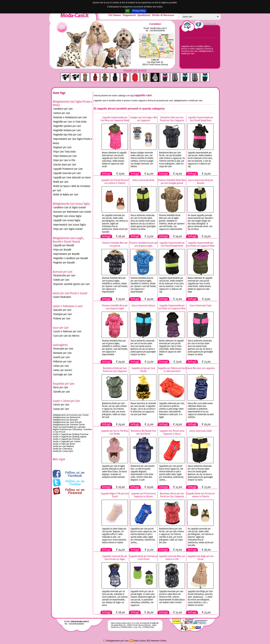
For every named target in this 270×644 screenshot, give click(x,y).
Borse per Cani (61, 387)
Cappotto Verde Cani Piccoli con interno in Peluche (201, 495)
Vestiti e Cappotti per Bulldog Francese (71, 434)
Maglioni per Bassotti (64, 263)
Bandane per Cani (63, 353)
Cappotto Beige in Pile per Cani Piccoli (115, 495)
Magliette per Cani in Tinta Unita (70, 122)
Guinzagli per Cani (63, 374)
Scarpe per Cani (61, 409)
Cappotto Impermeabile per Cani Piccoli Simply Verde (172, 244)
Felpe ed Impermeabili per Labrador (69, 427)
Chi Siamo (115, 15)
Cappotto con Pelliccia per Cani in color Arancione (172, 370)
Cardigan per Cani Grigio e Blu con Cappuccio (143, 119)
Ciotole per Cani (61, 280)
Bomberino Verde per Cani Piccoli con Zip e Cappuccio (115, 370)
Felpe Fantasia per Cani (65, 156)
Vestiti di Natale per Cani (66, 194)
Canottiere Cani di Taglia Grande (70, 207)
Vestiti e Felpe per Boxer (64, 444)
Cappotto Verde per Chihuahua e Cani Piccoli (143, 558)
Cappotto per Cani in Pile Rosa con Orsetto (115, 432)
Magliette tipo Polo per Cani (67, 135)
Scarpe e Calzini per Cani (66, 401)
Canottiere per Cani (63, 109)
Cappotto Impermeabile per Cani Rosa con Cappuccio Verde (115, 119)
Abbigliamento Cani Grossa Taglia (71, 204)
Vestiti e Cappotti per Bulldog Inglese (70, 437)
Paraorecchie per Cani (64, 275)
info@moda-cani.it (158, 28)
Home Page (59, 93)
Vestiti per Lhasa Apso (63, 451)
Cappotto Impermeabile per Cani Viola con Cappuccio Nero (172, 307)
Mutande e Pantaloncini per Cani (70, 117)
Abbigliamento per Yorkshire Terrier (69, 425)
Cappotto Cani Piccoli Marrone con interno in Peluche (115, 181)
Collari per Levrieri (63, 370)
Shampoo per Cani (63, 314)
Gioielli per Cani (62, 357)
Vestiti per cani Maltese (63, 446)
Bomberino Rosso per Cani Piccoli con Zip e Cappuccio (172, 495)
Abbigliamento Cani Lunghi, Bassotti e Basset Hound (68, 240)
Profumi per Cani (62, 318)
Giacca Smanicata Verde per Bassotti (201, 181)
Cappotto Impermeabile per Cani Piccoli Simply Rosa (201, 119)
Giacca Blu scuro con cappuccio (201, 368)
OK (128, 11)
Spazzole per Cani (62, 310)
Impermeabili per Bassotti (66, 254)
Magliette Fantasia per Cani (67, 130)
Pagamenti (129, 15)
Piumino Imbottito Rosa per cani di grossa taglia (115, 307)
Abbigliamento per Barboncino (67, 417)
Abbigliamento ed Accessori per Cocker (71, 415)
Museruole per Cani (63, 349)
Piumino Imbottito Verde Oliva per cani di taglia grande (172, 181)
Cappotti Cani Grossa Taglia (67, 220)
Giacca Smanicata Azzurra (143, 305)
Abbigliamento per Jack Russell (67, 422)
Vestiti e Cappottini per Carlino (67, 442)
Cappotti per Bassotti (64, 245)
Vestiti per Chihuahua (63, 449)
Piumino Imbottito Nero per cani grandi (115, 244)
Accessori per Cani (63, 272)
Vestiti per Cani (61, 182)
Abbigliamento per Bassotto (65, 420)
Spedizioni (144, 15)
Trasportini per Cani (63, 384)
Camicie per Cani (62, 113)
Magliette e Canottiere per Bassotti (71, 258)
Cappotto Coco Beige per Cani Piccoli (201, 558)
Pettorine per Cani (63, 362)
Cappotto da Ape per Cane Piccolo (143, 370)
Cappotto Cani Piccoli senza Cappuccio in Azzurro (143, 495)
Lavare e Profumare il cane (68, 306)
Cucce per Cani (61, 328)
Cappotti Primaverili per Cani (68, 169)
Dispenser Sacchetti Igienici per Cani (72, 284)
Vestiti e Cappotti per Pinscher (67, 439)
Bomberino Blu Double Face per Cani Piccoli (143, 432)
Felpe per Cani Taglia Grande (68, 229)
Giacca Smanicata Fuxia (201, 305)
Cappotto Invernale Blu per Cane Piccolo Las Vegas (115, 558)
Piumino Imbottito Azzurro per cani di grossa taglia (143, 244)
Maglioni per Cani (62, 147)
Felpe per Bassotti (62, 250)
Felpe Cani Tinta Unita (64, 152)
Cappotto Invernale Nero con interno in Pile (172, 558)
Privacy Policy (139, 11)
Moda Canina (138, 641)
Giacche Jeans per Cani (65, 165)
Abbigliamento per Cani (116, 641)
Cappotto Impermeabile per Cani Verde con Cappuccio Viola (201, 244)
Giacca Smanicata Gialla (201, 431)
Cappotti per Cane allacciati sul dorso (72, 177)
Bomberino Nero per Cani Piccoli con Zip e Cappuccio (172, 119)
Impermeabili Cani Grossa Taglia (70, 225)
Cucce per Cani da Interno (66, 336)
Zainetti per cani (62, 392)
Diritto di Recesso (163, 15)
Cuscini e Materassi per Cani (67, 331)
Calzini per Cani (61, 405)
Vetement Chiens (157, 641)
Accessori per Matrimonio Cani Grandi (72, 212)
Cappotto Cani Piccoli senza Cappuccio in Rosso (172, 432)
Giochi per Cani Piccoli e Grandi (70, 293)
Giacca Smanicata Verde (143, 180)
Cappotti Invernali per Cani (67, 173)
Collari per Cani (61, 366)
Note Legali (59, 459)
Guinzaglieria (60, 345)
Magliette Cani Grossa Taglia (67, 216)
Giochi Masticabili (62, 297)
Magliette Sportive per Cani (67, 126)
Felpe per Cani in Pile (64, 160)
